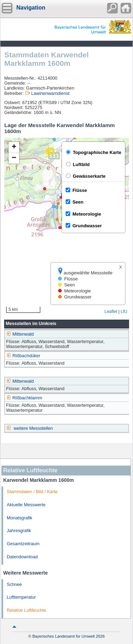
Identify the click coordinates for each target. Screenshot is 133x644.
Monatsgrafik (20, 518)
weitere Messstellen (34, 428)
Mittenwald (20, 334)
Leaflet (111, 312)
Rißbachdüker (23, 356)
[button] (14, 147)
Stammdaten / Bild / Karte (32, 492)
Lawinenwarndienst (50, 93)
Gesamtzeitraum (23, 544)
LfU (124, 312)
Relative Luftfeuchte (26, 610)
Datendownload (22, 557)
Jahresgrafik (19, 531)
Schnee (14, 585)
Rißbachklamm (24, 398)
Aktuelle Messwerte (26, 505)
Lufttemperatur (21, 597)
